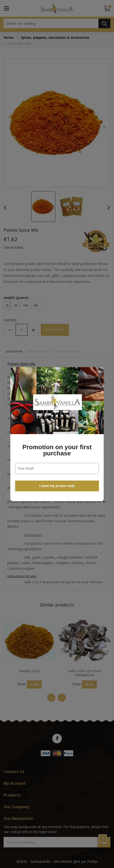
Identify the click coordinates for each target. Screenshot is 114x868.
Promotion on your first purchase (57, 450)
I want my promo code (57, 486)
